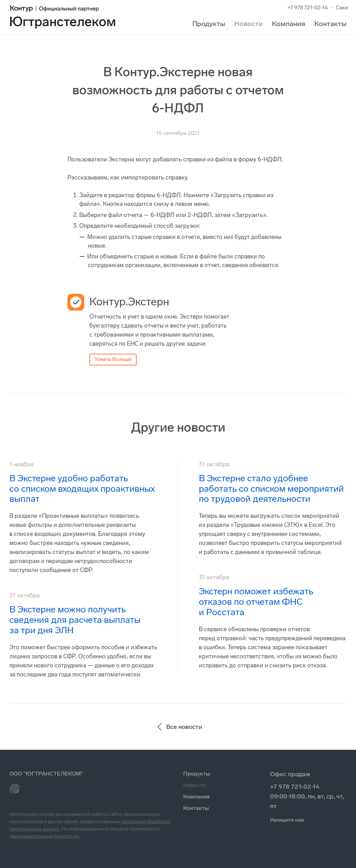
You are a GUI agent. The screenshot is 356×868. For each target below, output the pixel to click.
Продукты (209, 24)
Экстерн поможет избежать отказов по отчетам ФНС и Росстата (256, 602)
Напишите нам (287, 820)
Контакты (330, 24)
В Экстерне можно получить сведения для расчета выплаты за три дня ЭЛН (75, 620)
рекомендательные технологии (44, 836)
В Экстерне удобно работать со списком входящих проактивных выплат (82, 489)
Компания (289, 24)
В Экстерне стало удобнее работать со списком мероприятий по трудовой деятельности (271, 489)
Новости (249, 24)
